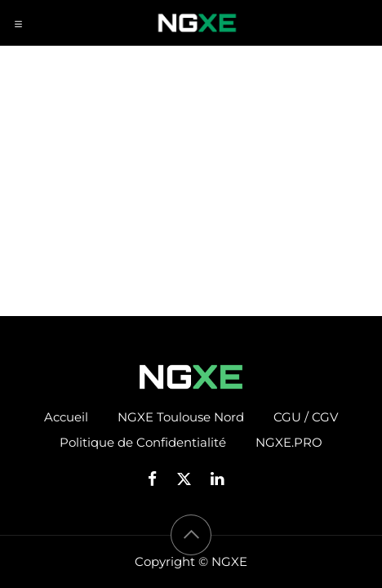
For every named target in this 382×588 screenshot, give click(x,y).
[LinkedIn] (222, 479)
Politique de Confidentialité (143, 442)
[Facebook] (158, 479)
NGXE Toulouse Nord (181, 417)
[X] (189, 479)
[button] (191, 535)
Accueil (66, 417)
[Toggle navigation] (18, 23)
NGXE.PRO (289, 442)
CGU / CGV (306, 417)
